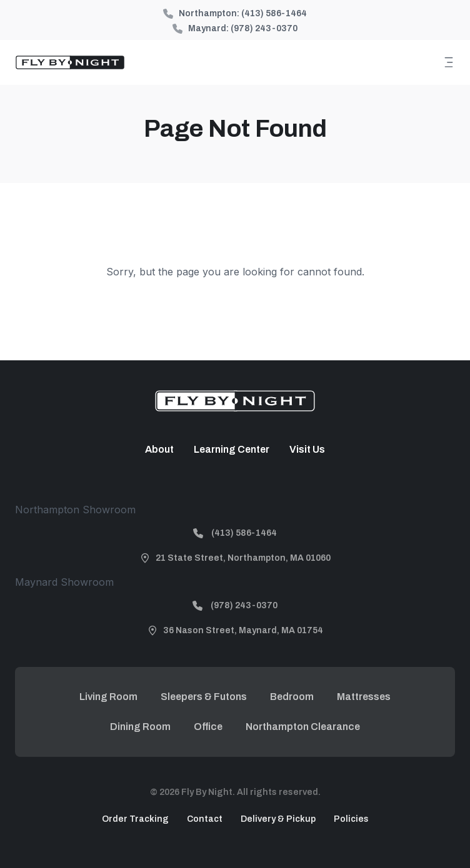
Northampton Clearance (303, 727)
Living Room (108, 697)
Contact (205, 819)
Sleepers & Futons (204, 697)
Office (208, 727)
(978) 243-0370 (264, 28)
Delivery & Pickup (278, 819)
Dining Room (140, 727)
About (159, 449)
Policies (351, 819)
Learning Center (232, 449)
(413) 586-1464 (274, 13)
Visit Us (307, 449)
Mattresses (364, 697)
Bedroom (292, 697)
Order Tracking (135, 819)
